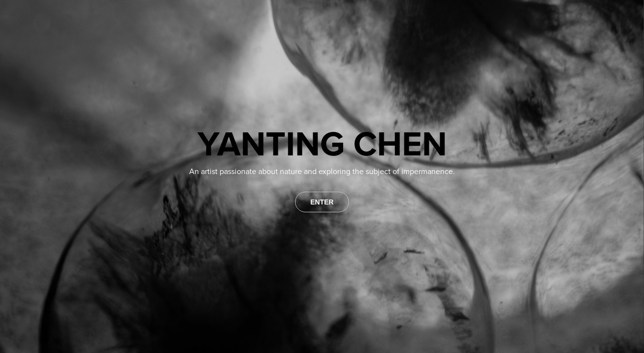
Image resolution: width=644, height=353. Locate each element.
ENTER (322, 202)
